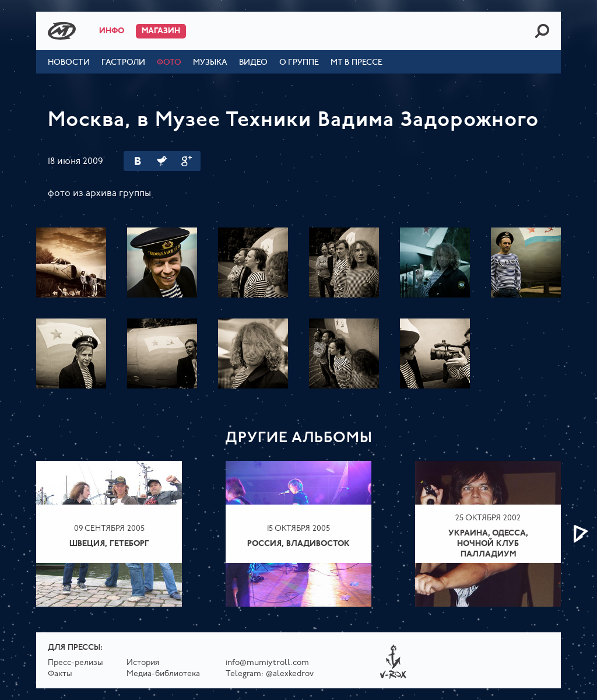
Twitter (162, 161)
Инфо (112, 31)
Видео (253, 63)
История (143, 663)
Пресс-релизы (75, 663)
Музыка (210, 63)
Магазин (161, 31)
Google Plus (187, 161)
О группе (299, 63)
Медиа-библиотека (163, 674)
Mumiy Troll (62, 31)
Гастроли (123, 63)
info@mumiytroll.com (267, 663)
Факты (60, 674)
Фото (169, 63)
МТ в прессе (357, 63)
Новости (69, 63)
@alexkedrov (290, 674)
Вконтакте (138, 161)
